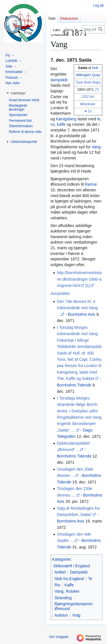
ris (53, 124)
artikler (64, 293)
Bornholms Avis (82, 314)
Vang (96, 147)
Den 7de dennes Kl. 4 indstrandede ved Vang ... (77, 308)
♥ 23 (88, 111)
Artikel (60, 572)
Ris (57, 585)
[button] (18, 93)
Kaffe (69, 585)
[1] (88, 285)
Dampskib (79, 572)
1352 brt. (88, 97)
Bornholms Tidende (74, 385)
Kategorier (61, 559)
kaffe (61, 124)
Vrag (76, 615)
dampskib (59, 80)
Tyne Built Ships (88, 82)
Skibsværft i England (72, 566)
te (99, 119)
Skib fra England (69, 579)
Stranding (63, 598)
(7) (97, 90)
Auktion (61, 615)
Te (90, 579)
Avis (54, 293)
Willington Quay (88, 75)
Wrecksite (87, 104)
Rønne (91, 184)
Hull (95, 68)
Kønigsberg (66, 119)
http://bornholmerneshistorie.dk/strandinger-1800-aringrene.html (79, 279)
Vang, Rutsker (67, 591)
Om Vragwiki (59, 637)
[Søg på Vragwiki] (93, 29)
